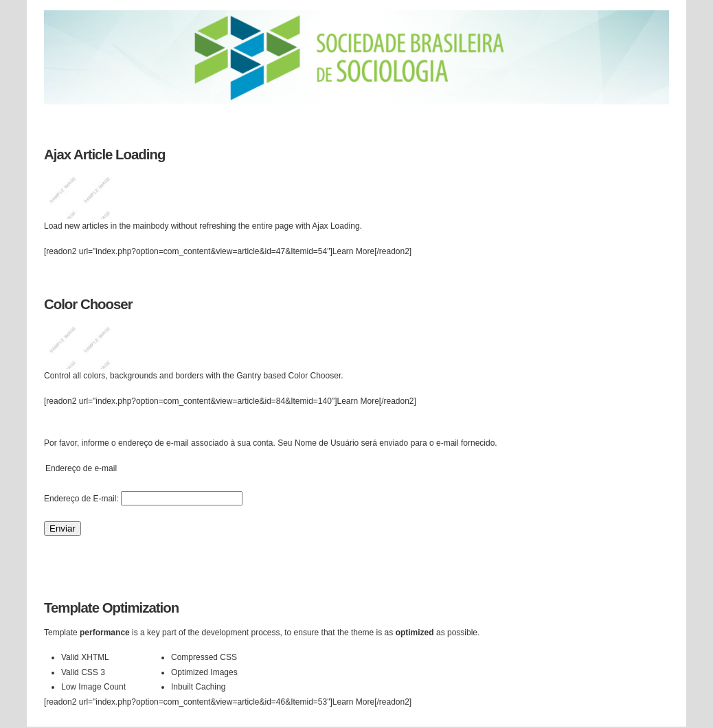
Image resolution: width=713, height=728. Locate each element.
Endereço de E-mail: (81, 499)
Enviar (63, 528)
